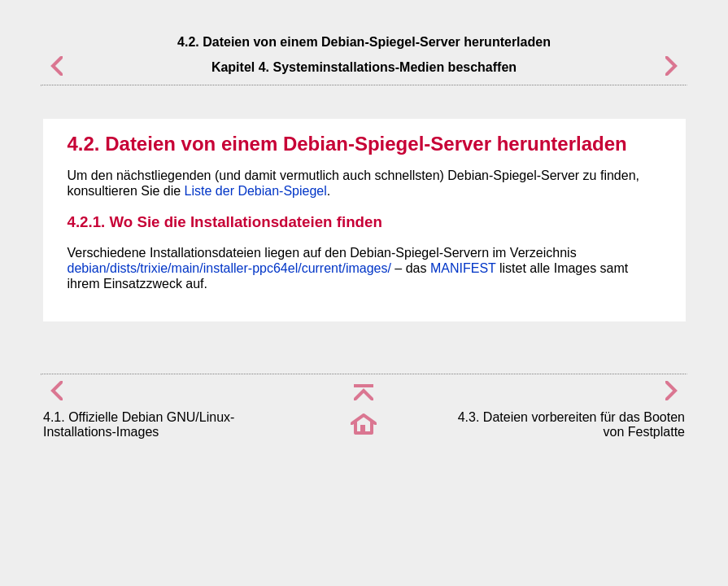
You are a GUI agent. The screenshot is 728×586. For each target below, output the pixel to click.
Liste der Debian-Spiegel (256, 191)
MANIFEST (463, 268)
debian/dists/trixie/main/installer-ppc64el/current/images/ (229, 268)
